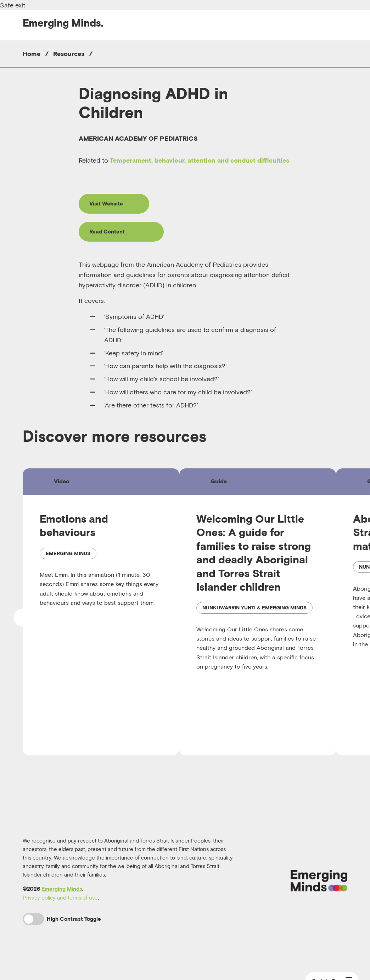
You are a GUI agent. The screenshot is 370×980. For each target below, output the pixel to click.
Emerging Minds (62, 907)
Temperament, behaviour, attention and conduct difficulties (200, 160)
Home (32, 54)
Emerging (63, 23)
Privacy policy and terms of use (60, 916)
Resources (69, 54)
